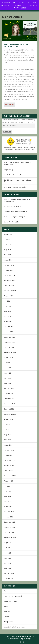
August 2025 (8, 234)
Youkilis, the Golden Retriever (15, 627)
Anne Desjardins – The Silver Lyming (16, 46)
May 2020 (7, 558)
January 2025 (9, 270)
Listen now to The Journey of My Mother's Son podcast (19, 150)
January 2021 (9, 517)
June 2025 (7, 244)
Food (6, 591)
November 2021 (10, 465)
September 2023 (10, 352)
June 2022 (7, 430)
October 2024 (9, 286)
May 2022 (7, 435)
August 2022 (8, 419)
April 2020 (8, 563)
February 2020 (9, 573)
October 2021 (9, 471)
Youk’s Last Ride (15, 222)
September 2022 (10, 414)
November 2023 (10, 342)
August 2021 (8, 481)
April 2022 (8, 440)
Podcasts (12, 52)
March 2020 (8, 568)
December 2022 (9, 399)
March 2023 (8, 383)
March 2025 (8, 260)
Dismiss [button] (24, 8)
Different (19, 206)
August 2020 (8, 543)
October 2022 (9, 409)
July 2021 (7, 486)
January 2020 (9, 579)
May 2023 (7, 373)
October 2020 (9, 532)
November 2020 (10, 527)
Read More (9, 105)
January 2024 (9, 332)
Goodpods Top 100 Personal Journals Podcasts (20, 147)
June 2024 (7, 306)
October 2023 (9, 347)
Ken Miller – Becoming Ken (14, 175)
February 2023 (9, 388)
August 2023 (8, 358)
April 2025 (8, 255)
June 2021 (7, 491)
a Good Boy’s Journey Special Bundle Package (17, 200)
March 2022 (8, 445)
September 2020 (10, 537)
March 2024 (8, 322)
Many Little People (11, 601)
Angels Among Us (21, 212)
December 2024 (9, 275)
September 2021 (10, 476)
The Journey (18, 52)
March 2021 (8, 507)
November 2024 (10, 281)
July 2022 (7, 424)
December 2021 (9, 460)
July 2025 (7, 239)
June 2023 (7, 368)
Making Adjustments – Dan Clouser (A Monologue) (18, 164)
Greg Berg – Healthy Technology (16, 187)
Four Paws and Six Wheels (13, 596)
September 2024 (10, 291)
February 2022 (9, 450)
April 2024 (8, 316)
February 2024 (9, 327)
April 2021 (8, 502)
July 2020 (7, 548)
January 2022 (9, 455)
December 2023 (9, 337)
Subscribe (7, 132)
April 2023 (8, 378)
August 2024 (8, 296)
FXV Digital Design (24, 639)
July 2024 (7, 301)
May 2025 (7, 250)
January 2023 (9, 394)
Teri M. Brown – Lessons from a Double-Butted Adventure (18, 181)
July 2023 (7, 363)
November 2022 (10, 404)
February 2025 (9, 265)
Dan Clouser (9, 50)
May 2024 (7, 311)
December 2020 (9, 522)
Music (6, 606)
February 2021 (9, 512)
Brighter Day (9, 170)
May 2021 (7, 496)
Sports (6, 617)
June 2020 (7, 553)
